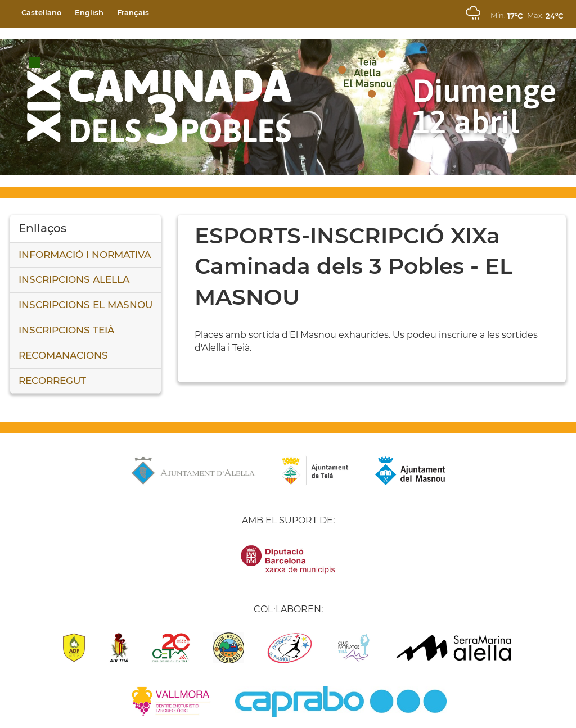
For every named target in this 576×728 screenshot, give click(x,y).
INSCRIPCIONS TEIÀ (66, 330)
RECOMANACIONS (63, 355)
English (89, 12)
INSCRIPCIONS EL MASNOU (85, 305)
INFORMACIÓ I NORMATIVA (85, 255)
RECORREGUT (52, 381)
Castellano (41, 12)
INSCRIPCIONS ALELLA (74, 279)
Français (133, 12)
